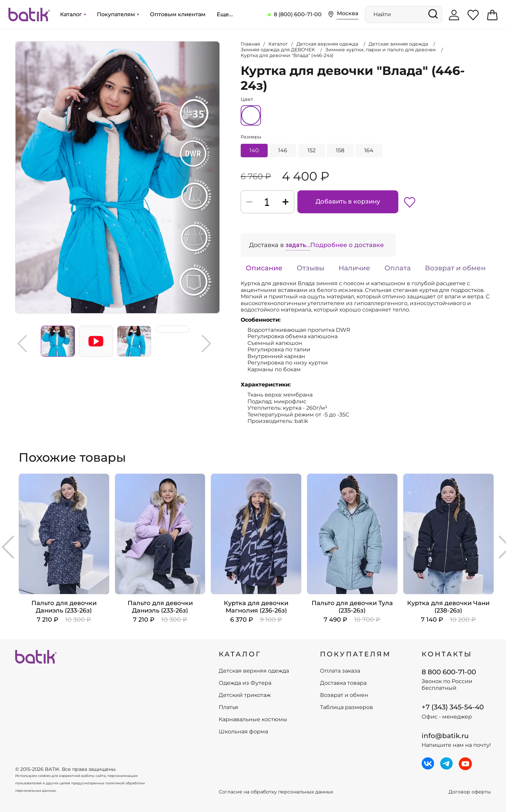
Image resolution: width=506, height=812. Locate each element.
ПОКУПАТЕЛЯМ (355, 654)
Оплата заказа (340, 671)
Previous (22, 344)
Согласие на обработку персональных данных (276, 792)
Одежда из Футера (245, 683)
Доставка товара (343, 683)
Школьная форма (243, 732)
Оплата (398, 268)
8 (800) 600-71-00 (298, 14)
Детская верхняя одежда (254, 671)
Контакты (447, 654)
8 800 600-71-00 (449, 672)
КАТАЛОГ (240, 654)
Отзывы (311, 268)
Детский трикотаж (245, 695)
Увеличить (16, 42)
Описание (264, 268)
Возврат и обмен (455, 268)
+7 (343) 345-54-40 (453, 707)
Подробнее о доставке (347, 245)
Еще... (225, 14)
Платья (229, 707)
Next (206, 344)
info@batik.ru (445, 736)
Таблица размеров (347, 707)
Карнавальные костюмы (253, 720)
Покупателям (118, 14)
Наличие (354, 268)
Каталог (73, 14)
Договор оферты (470, 792)
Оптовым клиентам (178, 14)
